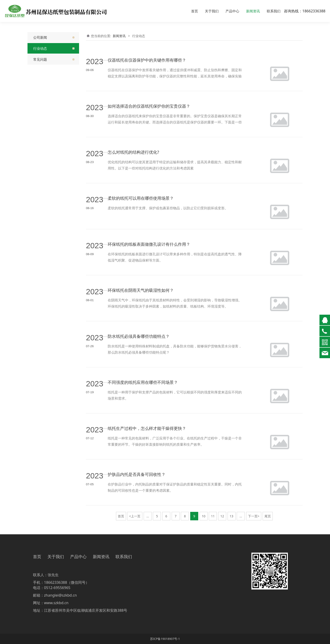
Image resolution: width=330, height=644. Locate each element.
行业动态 (40, 48)
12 (222, 516)
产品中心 (232, 11)
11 (213, 516)
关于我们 (212, 11)
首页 (195, 11)
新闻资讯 (253, 11)
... (148, 516)
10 (203, 516)
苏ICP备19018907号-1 (165, 639)
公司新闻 (40, 37)
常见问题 (40, 59)
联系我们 (274, 11)
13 (231, 516)
